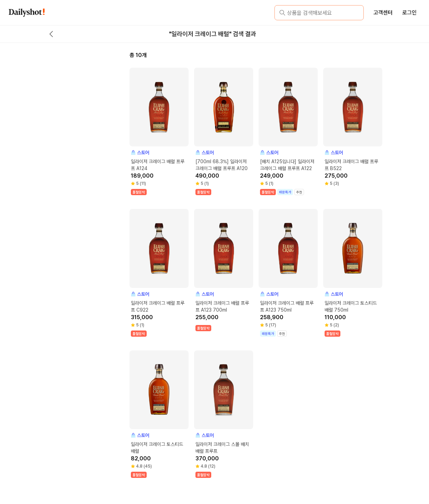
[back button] (51, 34)
